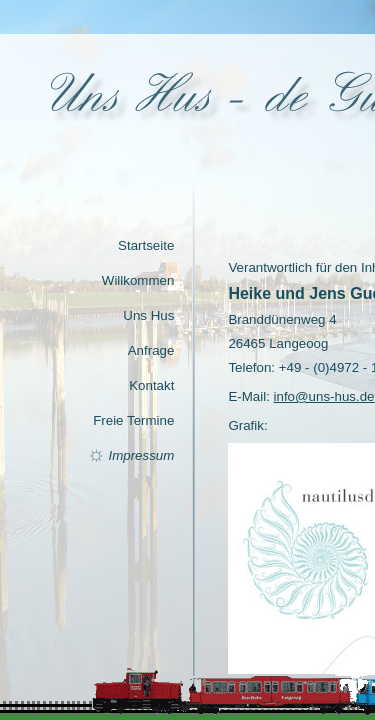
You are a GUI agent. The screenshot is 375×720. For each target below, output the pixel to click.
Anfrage (151, 350)
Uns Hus (148, 315)
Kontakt (151, 385)
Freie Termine (133, 420)
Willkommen (138, 280)
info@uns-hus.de (324, 396)
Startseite (146, 245)
